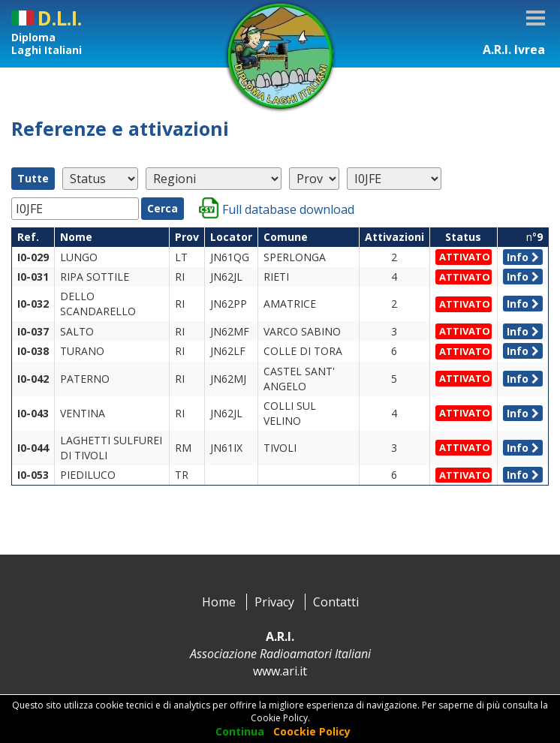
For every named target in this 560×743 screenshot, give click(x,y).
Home (219, 602)
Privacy (274, 602)
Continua (240, 731)
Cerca (163, 208)
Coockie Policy (312, 731)
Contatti (336, 602)
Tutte (33, 178)
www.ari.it (280, 671)
